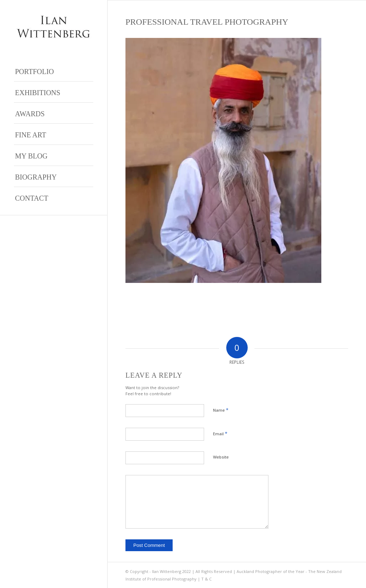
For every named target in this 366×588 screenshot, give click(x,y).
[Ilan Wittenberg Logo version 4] (54, 27)
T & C (206, 579)
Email (220, 433)
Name (221, 410)
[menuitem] (54, 71)
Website (221, 457)
